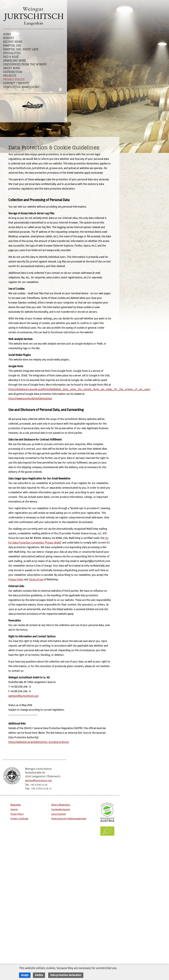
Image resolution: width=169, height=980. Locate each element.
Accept (25, 975)
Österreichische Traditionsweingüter (69, 819)
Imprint (14, 809)
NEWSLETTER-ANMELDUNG (21, 87)
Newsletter (16, 805)
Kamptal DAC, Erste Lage (21, 49)
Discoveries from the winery (25, 64)
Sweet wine (12, 68)
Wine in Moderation (61, 805)
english (46, 131)
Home (7, 34)
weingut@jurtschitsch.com (23, 696)
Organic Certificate (19, 819)
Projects (10, 76)
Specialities (12, 53)
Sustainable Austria (61, 809)
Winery (9, 38)
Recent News (13, 42)
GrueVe (56, 131)
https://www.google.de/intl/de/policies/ (30, 398)
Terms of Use (36, 579)
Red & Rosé (11, 57)
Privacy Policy (14, 79)
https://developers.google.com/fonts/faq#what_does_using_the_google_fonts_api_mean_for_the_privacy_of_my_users (79, 389)
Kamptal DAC (12, 46)
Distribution (13, 72)
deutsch (36, 131)
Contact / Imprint (16, 83)
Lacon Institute (59, 814)
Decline (39, 975)
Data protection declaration (66, 975)
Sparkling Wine (15, 61)
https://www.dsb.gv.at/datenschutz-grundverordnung (39, 742)
